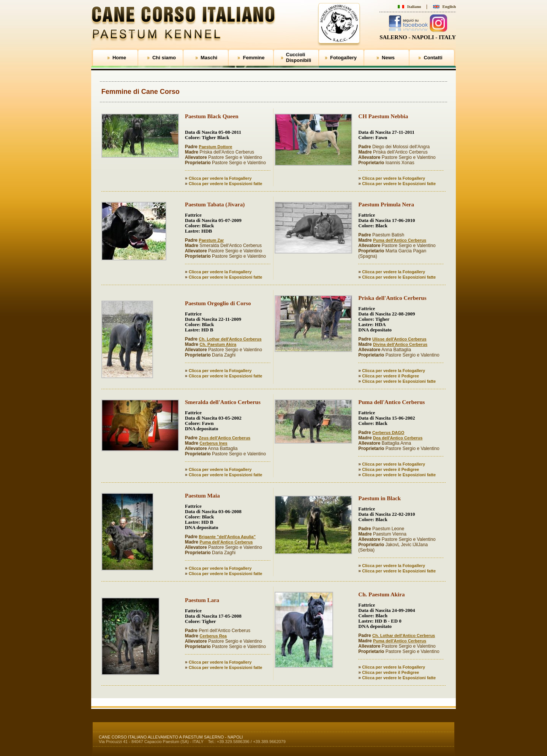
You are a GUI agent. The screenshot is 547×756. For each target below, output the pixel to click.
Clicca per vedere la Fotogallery (220, 178)
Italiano (414, 6)
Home (119, 58)
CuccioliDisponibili (299, 57)
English (449, 6)
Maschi (209, 58)
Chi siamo (164, 58)
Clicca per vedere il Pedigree (390, 376)
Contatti (433, 58)
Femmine (254, 58)
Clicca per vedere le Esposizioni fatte (226, 184)
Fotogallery (343, 58)
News (388, 58)
